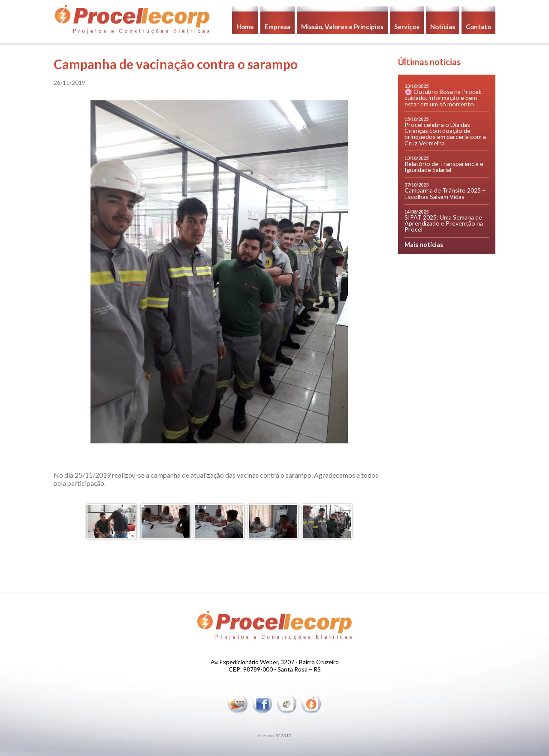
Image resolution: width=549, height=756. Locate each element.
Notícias (443, 27)
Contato (478, 27)
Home (245, 27)
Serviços (407, 27)
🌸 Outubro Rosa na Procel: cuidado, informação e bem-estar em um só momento (443, 98)
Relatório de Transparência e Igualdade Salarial (444, 167)
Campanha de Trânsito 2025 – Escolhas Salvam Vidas (445, 193)
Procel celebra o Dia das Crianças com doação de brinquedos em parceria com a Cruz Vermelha (445, 134)
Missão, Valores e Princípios (342, 27)
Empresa (278, 27)
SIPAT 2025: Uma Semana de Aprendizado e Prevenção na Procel (444, 223)
